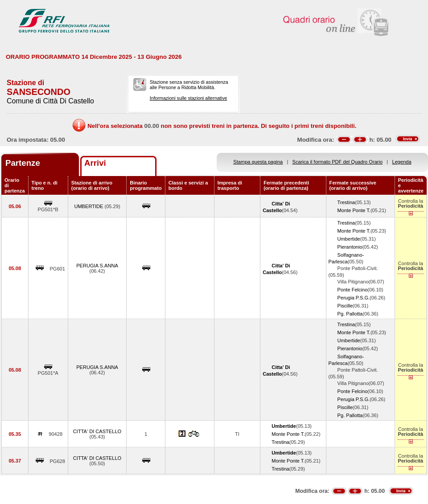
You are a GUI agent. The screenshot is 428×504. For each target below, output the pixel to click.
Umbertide (349, 239)
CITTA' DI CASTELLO (97, 431)
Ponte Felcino (353, 290)
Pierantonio (350, 247)
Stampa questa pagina (258, 162)
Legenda (402, 162)
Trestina (346, 202)
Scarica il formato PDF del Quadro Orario (338, 162)
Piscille (345, 306)
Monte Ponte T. (354, 210)
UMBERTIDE (89, 206)
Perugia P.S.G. (354, 298)
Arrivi (95, 163)
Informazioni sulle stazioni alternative (189, 98)
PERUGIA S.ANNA (97, 266)
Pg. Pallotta (350, 314)
